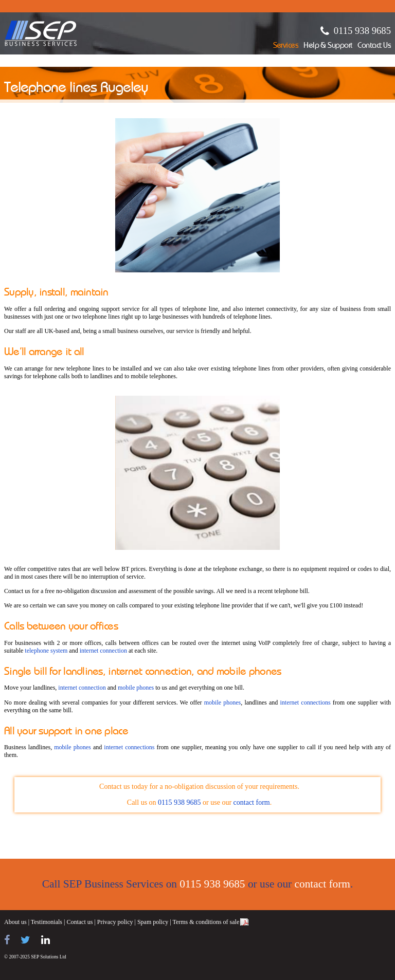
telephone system (46, 651)
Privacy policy (115, 922)
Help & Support (328, 46)
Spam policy (153, 922)
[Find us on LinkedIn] (46, 940)
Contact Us (374, 46)
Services (286, 46)
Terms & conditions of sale (206, 922)
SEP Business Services (41, 33)
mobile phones (136, 688)
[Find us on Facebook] (7, 940)
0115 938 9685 (362, 31)
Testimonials (47, 922)
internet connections (305, 702)
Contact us (79, 922)
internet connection (103, 651)
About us (15, 922)
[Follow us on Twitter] (25, 940)
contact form (252, 802)
